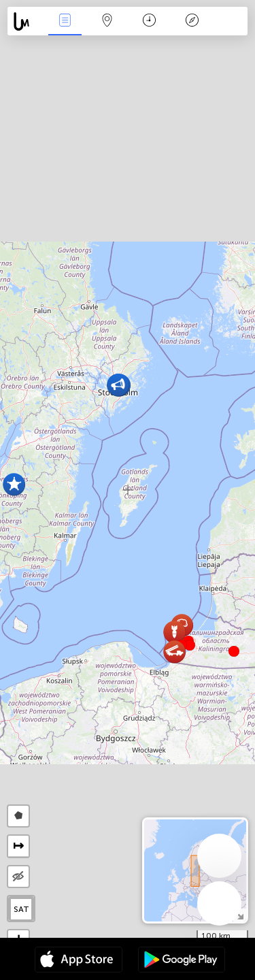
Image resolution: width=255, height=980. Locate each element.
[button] (190, 645)
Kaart (107, 21)
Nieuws (65, 21)
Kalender (149, 21)
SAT (21, 909)
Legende (192, 21)
